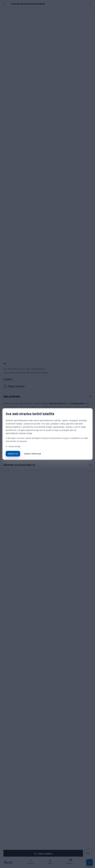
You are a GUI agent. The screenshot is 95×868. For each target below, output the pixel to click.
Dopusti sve (13, 454)
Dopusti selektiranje (33, 454)
